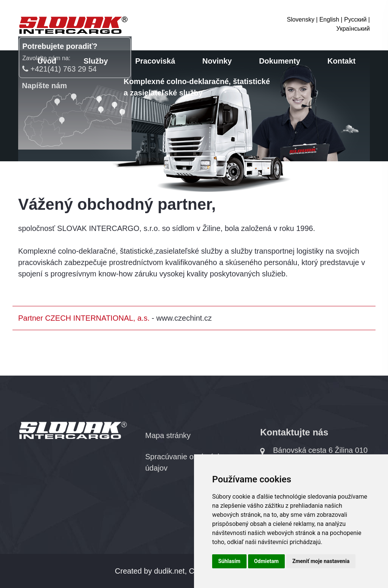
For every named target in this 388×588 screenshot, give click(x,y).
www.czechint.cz (184, 318)
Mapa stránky (168, 435)
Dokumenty (280, 61)
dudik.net (169, 571)
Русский (355, 19)
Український (353, 29)
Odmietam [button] (266, 561)
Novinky (217, 61)
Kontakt (341, 61)
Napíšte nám (44, 86)
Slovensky (300, 19)
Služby (96, 61)
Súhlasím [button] (229, 561)
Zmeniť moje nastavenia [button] (321, 561)
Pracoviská (155, 61)
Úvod (47, 61)
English (329, 19)
